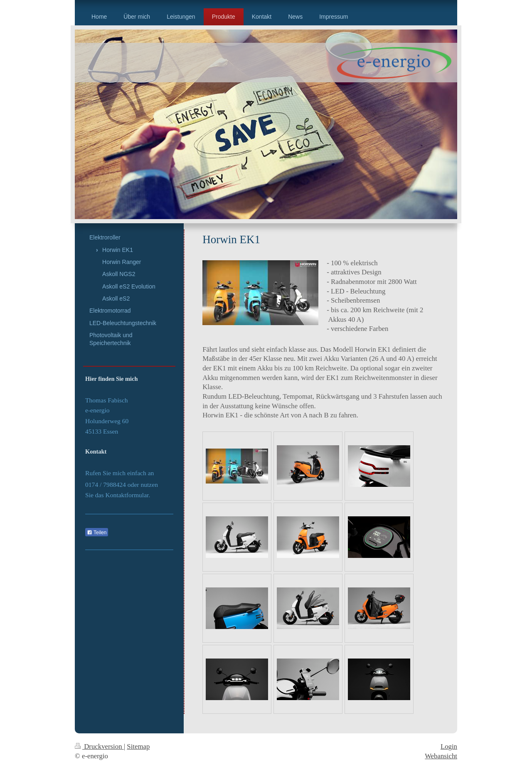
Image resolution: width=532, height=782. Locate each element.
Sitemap (138, 746)
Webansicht (441, 756)
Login (449, 746)
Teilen (97, 533)
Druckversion (99, 746)
